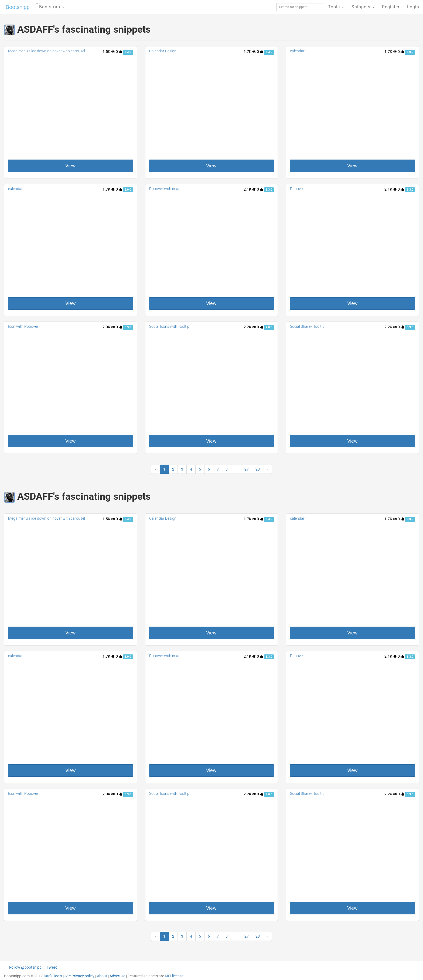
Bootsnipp (18, 7)
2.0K (109, 327)
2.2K (250, 327)
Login (413, 7)
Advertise (117, 976)
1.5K (109, 52)
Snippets (363, 7)
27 (247, 469)
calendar (297, 51)
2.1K (250, 189)
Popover (297, 189)
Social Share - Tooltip (307, 326)
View (71, 166)
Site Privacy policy (79, 976)
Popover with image (166, 189)
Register (391, 7)
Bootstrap (50, 5)
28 (258, 469)
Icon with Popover (23, 326)
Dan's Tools (53, 976)
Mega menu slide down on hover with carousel (47, 51)
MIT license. (175, 976)
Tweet (52, 967)
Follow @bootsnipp (25, 967)
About (102, 976)
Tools (336, 7)
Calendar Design (163, 51)
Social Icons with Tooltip (169, 326)
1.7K (250, 52)
